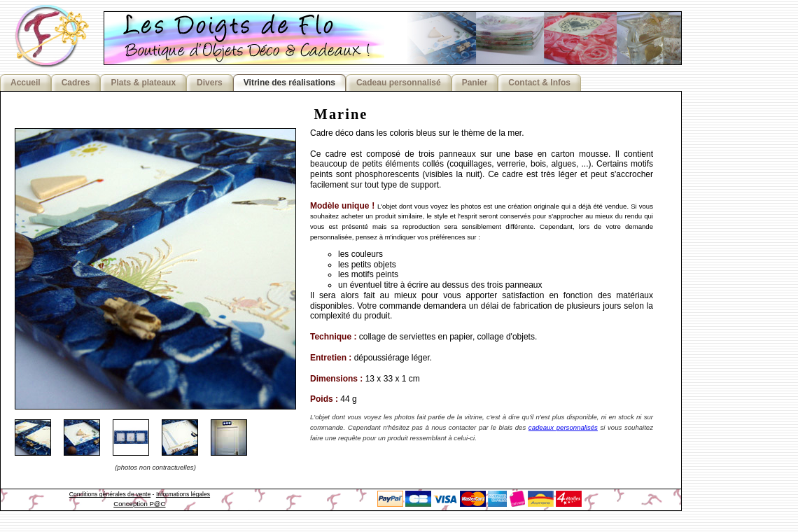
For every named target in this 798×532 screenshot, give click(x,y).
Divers (210, 83)
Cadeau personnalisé (399, 83)
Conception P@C (139, 504)
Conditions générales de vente (110, 494)
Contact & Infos (539, 83)
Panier (475, 83)
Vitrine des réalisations (289, 83)
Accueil (26, 83)
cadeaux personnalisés (563, 427)
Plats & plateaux (143, 83)
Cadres (76, 83)
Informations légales (183, 494)
